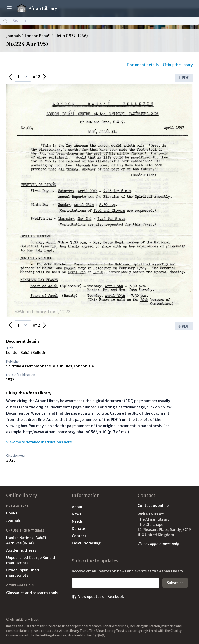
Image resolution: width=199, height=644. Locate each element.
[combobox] (99, 21)
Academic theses (21, 550)
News (76, 514)
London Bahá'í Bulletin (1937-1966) (56, 36)
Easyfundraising (86, 543)
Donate (78, 529)
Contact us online (153, 506)
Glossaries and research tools (32, 593)
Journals (13, 36)
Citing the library (178, 65)
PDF (183, 78)
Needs (77, 521)
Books (12, 513)
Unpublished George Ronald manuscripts (31, 560)
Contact (79, 536)
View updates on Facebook (98, 597)
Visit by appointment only (158, 544)
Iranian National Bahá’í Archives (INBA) (26, 541)
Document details (143, 65)
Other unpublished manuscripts (23, 573)
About (77, 507)
